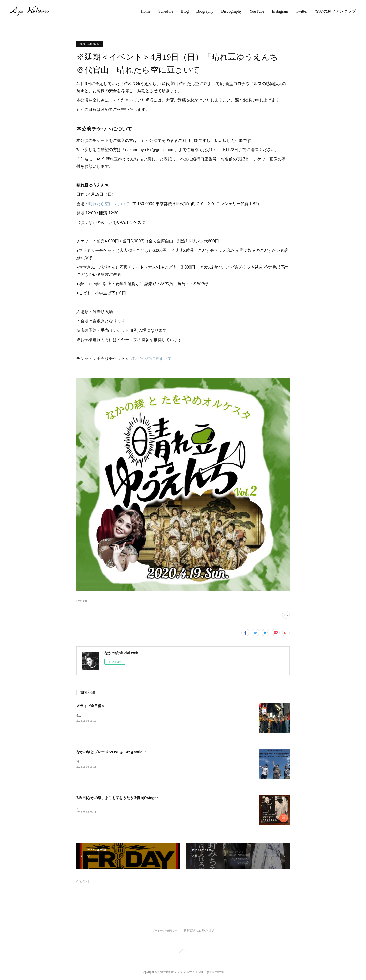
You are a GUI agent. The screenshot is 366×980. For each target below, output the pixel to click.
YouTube (257, 11)
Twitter (302, 11)
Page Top (183, 952)
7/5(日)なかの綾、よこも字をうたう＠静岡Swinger (117, 798)
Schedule (166, 11)
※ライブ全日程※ (90, 706)
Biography (205, 11)
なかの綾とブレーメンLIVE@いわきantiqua (111, 752)
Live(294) (82, 601)
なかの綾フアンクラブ (335, 11)
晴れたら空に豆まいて (109, 204)
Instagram (280, 11)
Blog (185, 11)
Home (146, 11)
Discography (232, 11)
